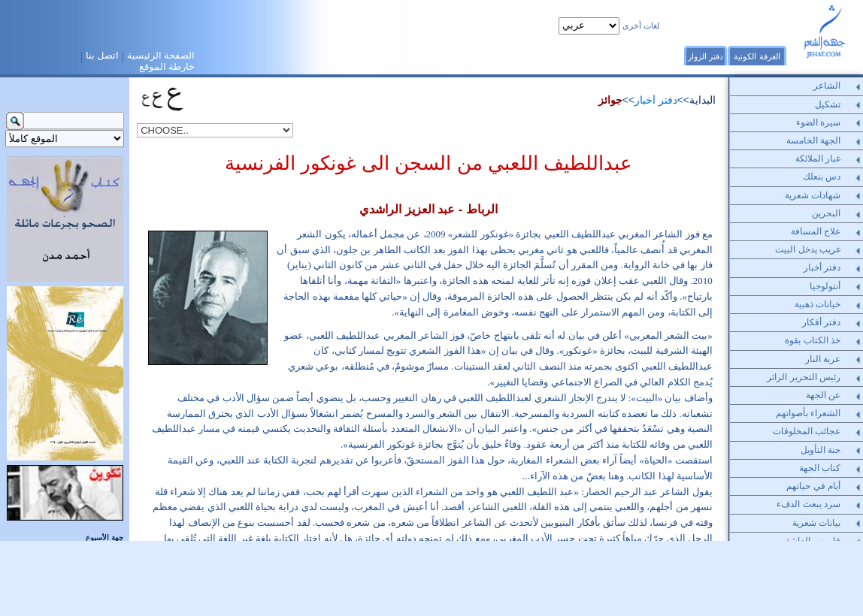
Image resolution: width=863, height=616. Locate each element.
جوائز (610, 100)
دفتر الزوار (706, 56)
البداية (703, 100)
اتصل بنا (103, 56)
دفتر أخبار (656, 100)
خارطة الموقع (167, 67)
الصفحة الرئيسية (161, 56)
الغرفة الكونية (757, 56)
